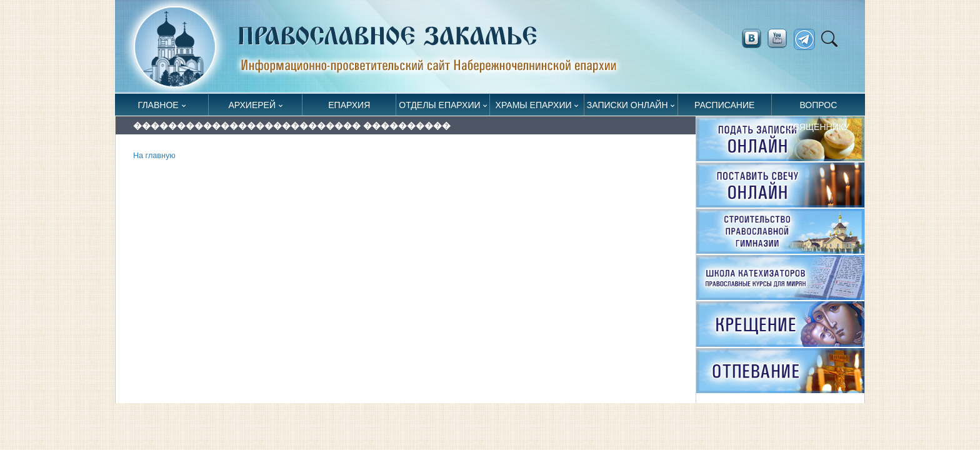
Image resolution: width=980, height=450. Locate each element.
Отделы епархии (439, 105)
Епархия (349, 105)
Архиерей (252, 105)
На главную (154, 156)
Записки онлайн (627, 105)
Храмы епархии (534, 105)
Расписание (724, 105)
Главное (158, 105)
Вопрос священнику (818, 108)
